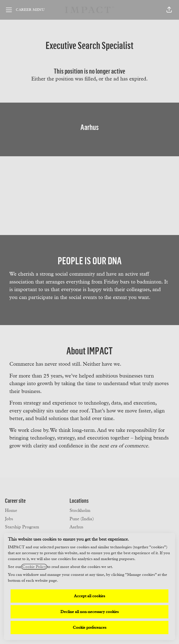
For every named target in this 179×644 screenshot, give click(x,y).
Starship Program (22, 527)
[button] (169, 10)
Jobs (9, 519)
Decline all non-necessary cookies (89, 612)
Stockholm (80, 511)
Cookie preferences (89, 628)
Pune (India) (82, 519)
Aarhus (76, 527)
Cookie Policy (34, 567)
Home (11, 511)
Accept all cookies (89, 596)
